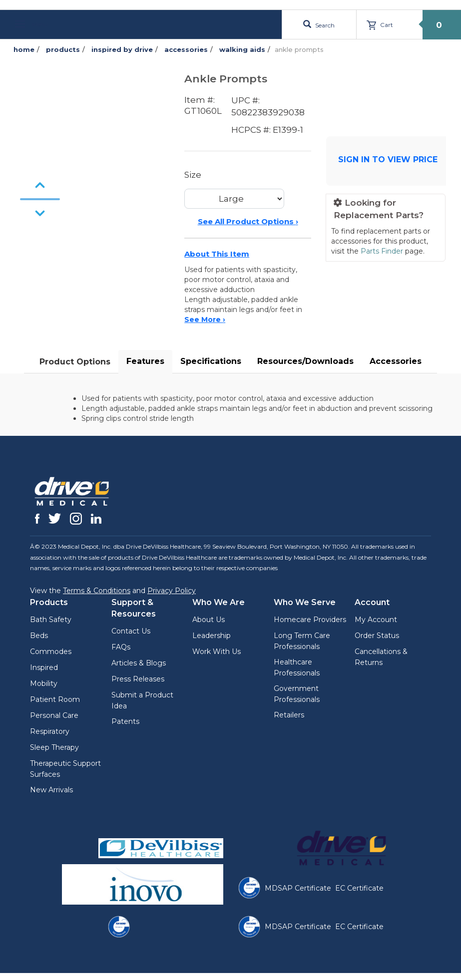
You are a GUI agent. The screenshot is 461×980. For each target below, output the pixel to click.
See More (205, 320)
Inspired (44, 667)
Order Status (377, 636)
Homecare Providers (310, 620)
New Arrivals (51, 790)
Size (193, 175)
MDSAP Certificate (298, 888)
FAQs (121, 647)
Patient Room (55, 699)
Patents (125, 721)
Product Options (75, 362)
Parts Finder (382, 251)
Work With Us (217, 652)
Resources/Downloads (305, 361)
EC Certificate (359, 888)
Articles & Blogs (139, 663)
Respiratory (50, 731)
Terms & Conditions (97, 591)
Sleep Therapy (54, 747)
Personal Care (54, 715)
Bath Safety (51, 620)
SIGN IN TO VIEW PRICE (388, 160)
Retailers (289, 715)
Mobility (44, 683)
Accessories (396, 361)
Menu (31, 24)
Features (145, 361)
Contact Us (131, 631)
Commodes (51, 652)
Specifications (211, 361)
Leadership (212, 636)
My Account (376, 620)
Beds (39, 636)
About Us (209, 620)
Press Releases (138, 679)
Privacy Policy (172, 591)
